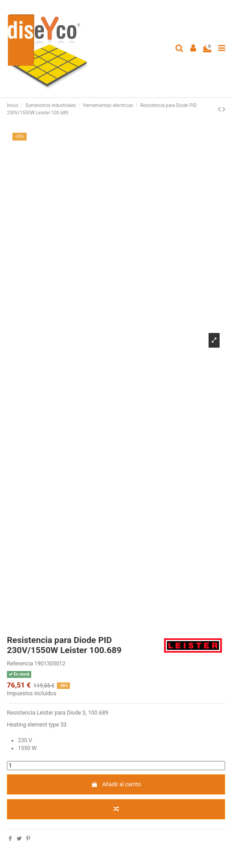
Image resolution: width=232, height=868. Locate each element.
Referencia (20, 664)
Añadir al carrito (116, 784)
